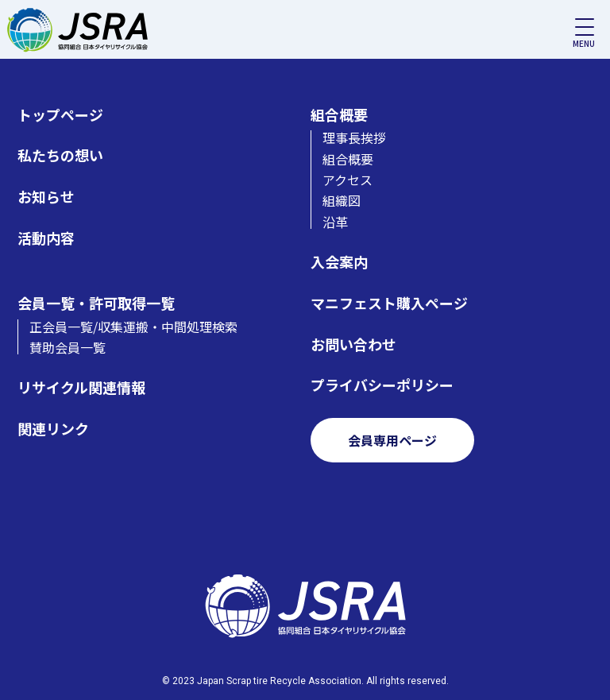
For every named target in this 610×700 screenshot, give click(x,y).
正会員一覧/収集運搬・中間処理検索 (133, 327)
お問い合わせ (353, 344)
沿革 (335, 222)
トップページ (60, 115)
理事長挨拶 (354, 137)
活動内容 (46, 238)
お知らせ (46, 197)
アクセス (347, 180)
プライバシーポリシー (382, 385)
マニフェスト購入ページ (389, 303)
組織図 (342, 200)
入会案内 (339, 262)
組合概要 (339, 115)
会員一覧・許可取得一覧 (96, 303)
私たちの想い (60, 155)
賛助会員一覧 (68, 347)
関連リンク (53, 429)
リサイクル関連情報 (81, 387)
